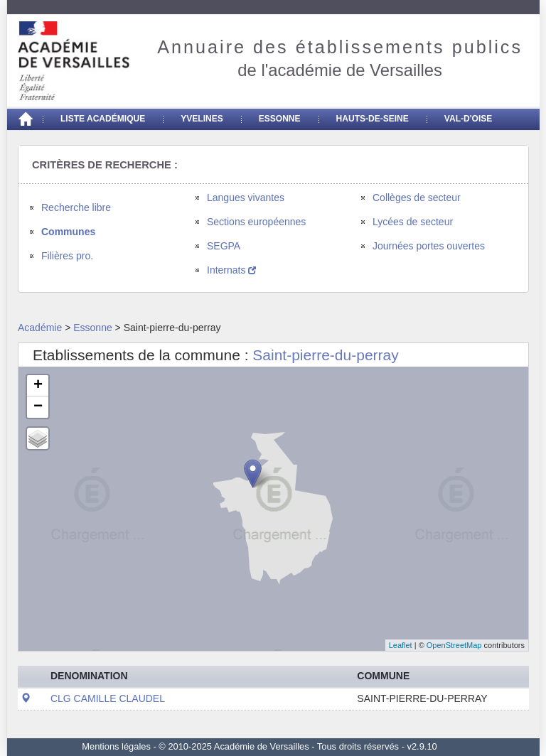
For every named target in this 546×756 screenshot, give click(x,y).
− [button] (38, 407)
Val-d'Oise (468, 119)
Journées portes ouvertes (429, 246)
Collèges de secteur (417, 198)
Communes (68, 232)
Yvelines (202, 119)
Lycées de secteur (413, 222)
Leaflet (401, 645)
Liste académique (103, 119)
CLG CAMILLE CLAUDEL (108, 698)
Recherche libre (76, 207)
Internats (231, 270)
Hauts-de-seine (373, 119)
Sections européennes (256, 222)
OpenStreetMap (454, 645)
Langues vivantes (246, 198)
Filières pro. (67, 256)
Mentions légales (116, 746)
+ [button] (38, 386)
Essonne (280, 119)
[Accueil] (25, 119)
